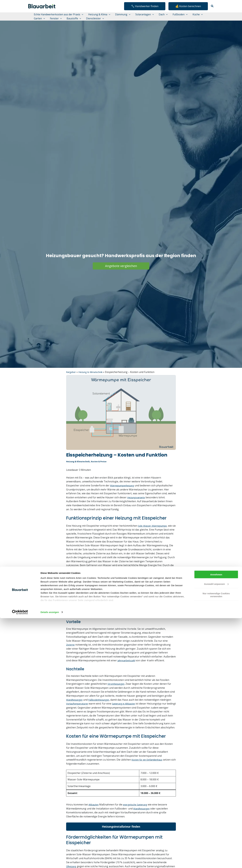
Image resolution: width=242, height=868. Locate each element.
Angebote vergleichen (121, 273)
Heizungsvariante (76, 509)
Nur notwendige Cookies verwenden (216, 845)
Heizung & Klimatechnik (93, 380)
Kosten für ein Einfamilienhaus (149, 776)
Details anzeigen (50, 862)
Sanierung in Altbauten (140, 716)
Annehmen (216, 824)
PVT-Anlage (139, 597)
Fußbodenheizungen (103, 712)
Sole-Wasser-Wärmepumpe (154, 537)
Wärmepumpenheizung (124, 493)
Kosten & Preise (100, 469)
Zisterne (71, 657)
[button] (145, 6)
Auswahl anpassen (216, 834)
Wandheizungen (76, 712)
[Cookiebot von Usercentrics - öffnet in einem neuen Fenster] (20, 862)
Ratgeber (72, 380)
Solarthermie (116, 597)
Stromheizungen (117, 696)
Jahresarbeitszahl (128, 672)
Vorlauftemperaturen (90, 716)
